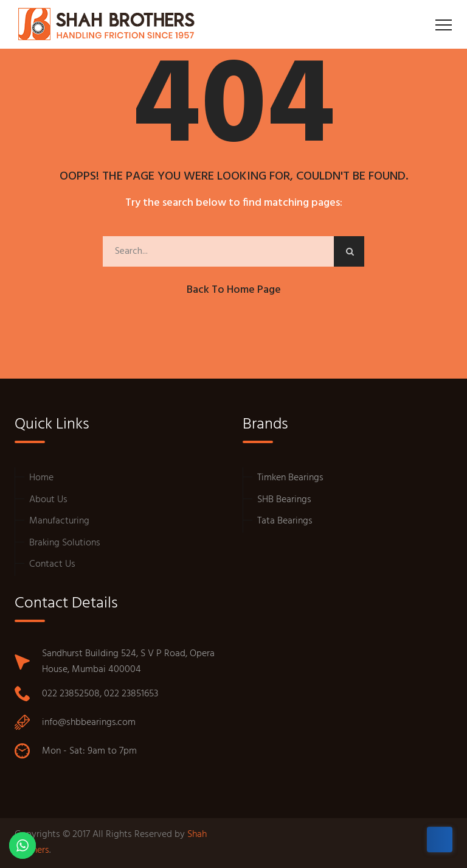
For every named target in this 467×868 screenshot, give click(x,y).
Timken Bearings (290, 478)
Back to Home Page (234, 290)
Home (41, 478)
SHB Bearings (284, 500)
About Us (48, 500)
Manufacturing (59, 521)
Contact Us (52, 564)
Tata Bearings (285, 521)
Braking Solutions (65, 543)
